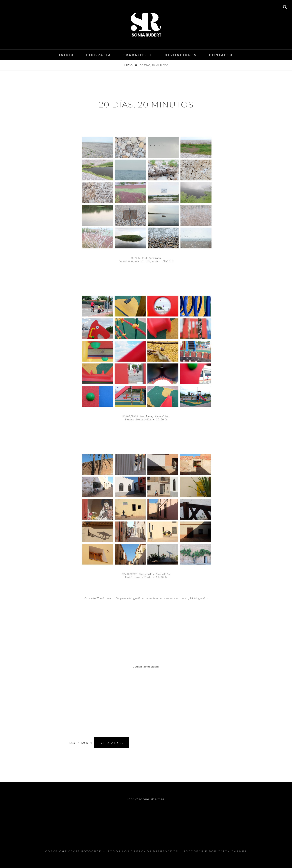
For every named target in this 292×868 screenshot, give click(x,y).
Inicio (67, 55)
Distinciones (181, 55)
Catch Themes (232, 851)
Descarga (111, 743)
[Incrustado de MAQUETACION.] (146, 667)
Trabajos (135, 55)
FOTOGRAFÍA (93, 851)
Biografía (99, 55)
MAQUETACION (81, 743)
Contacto (221, 55)
